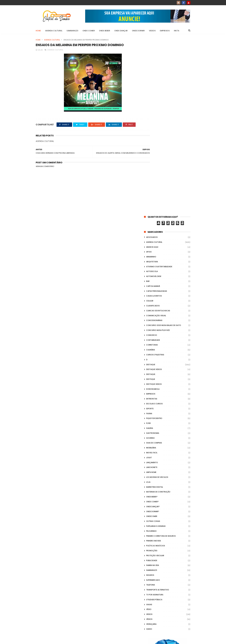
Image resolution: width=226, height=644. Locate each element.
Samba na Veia (153, 389)
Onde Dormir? (153, 335)
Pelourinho (151, 355)
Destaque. (151, 198)
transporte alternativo (158, 414)
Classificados (153, 130)
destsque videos (154, 208)
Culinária (151, 174)
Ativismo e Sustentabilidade (159, 90)
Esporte (150, 233)
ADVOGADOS (152, 61)
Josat (149, 281)
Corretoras (152, 169)
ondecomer (152, 340)
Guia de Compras (154, 267)
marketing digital (155, 311)
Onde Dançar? (153, 330)
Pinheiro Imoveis (154, 365)
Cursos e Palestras (155, 179)
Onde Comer (89, 31)
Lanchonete (152, 291)
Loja (148, 306)
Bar (148, 105)
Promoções (152, 375)
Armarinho (151, 81)
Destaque (151, 188)
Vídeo (149, 433)
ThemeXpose (52, 640)
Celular (150, 125)
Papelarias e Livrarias (156, 350)
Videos (152, 31)
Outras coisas (153, 345)
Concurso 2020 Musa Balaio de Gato (164, 149)
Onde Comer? (152, 326)
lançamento (152, 286)
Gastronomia (153, 257)
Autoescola (152, 95)
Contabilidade (153, 164)
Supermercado (153, 404)
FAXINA (149, 237)
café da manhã (153, 110)
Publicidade (152, 384)
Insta (177, 31)
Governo (150, 262)
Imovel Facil (152, 277)
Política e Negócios (156, 370)
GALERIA (150, 252)
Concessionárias (154, 144)
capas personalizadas (157, 115)
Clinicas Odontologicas (158, 135)
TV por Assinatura (155, 419)
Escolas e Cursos (154, 228)
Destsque (151, 203)
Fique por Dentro (154, 242)
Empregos (165, 31)
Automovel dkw (154, 100)
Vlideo (149, 453)
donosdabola (153, 213)
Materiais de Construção (158, 316)
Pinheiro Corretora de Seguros (161, 360)
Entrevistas (152, 223)
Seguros (150, 399)
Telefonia (151, 409)
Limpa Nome (151, 296)
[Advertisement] (167, 607)
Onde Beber (105, 31)
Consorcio (152, 159)
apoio (149, 76)
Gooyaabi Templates (82, 640)
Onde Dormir (138, 31)
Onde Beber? (152, 321)
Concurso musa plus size (158, 154)
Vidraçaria (151, 448)
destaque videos (154, 193)
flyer (148, 247)
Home (38, 31)
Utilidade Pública (154, 424)
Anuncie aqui (152, 71)
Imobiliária (151, 272)
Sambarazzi (72, 31)
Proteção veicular (155, 379)
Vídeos (149, 443)
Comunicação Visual (156, 139)
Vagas (149, 428)
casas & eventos (154, 120)
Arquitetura (152, 86)
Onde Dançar (121, 31)
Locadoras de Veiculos (157, 301)
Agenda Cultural (54, 31)
